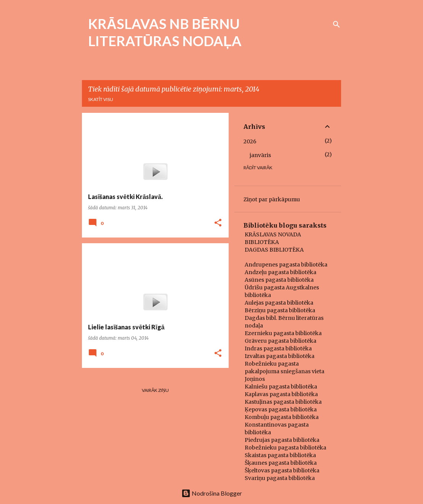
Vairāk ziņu (155, 390)
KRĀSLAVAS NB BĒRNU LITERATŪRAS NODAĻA (165, 32)
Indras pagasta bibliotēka (278, 348)
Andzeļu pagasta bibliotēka (280, 272)
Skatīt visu (101, 99)
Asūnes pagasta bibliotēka (279, 280)
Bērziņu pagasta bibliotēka (280, 310)
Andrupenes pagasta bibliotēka (286, 265)
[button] (218, 223)
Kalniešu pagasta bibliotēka (281, 387)
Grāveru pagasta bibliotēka (280, 341)
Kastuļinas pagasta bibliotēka (283, 402)
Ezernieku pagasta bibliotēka (283, 333)
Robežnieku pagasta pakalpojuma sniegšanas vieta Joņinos (284, 371)
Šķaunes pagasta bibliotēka (281, 463)
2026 (250, 141)
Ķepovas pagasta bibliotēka (281, 409)
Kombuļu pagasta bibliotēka (282, 417)
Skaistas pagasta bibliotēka (280, 455)
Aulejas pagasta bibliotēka (279, 303)
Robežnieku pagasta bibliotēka (285, 448)
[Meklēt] (336, 24)
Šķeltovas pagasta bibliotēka (282, 470)
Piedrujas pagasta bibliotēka (282, 440)
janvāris (260, 155)
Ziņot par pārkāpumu (272, 199)
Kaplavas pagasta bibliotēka (281, 394)
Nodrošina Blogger (212, 493)
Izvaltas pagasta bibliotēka (280, 356)
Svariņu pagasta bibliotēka (280, 478)
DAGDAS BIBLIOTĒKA (274, 250)
